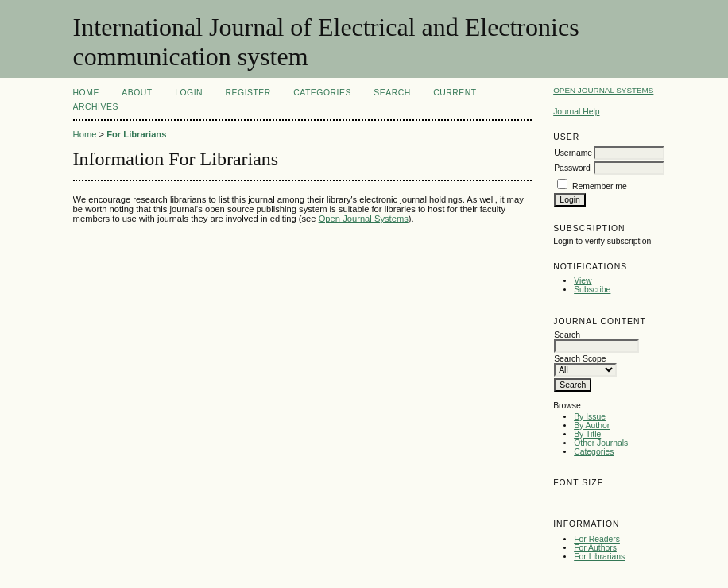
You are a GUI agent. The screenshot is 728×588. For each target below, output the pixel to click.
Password (572, 168)
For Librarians (599, 557)
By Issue (590, 417)
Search (392, 93)
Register (248, 93)
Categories (594, 452)
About (137, 93)
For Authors (595, 548)
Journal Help (576, 112)
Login (189, 93)
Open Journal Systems (603, 90)
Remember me (600, 186)
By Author (592, 426)
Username (573, 153)
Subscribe (592, 290)
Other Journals (601, 443)
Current (455, 93)
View (583, 281)
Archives (96, 107)
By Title (587, 434)
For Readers (597, 539)
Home (86, 93)
